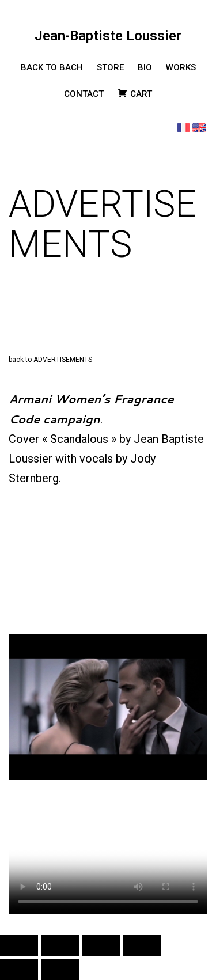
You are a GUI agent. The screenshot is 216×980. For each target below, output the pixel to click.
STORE (110, 67)
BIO (145, 67)
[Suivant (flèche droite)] (60, 970)
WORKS (181, 67)
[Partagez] (101, 945)
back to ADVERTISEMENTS (50, 360)
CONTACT (84, 94)
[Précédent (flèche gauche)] (19, 970)
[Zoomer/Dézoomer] (19, 945)
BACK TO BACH (52, 67)
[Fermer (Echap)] (142, 945)
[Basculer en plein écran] (60, 945)
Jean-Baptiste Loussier (108, 36)
